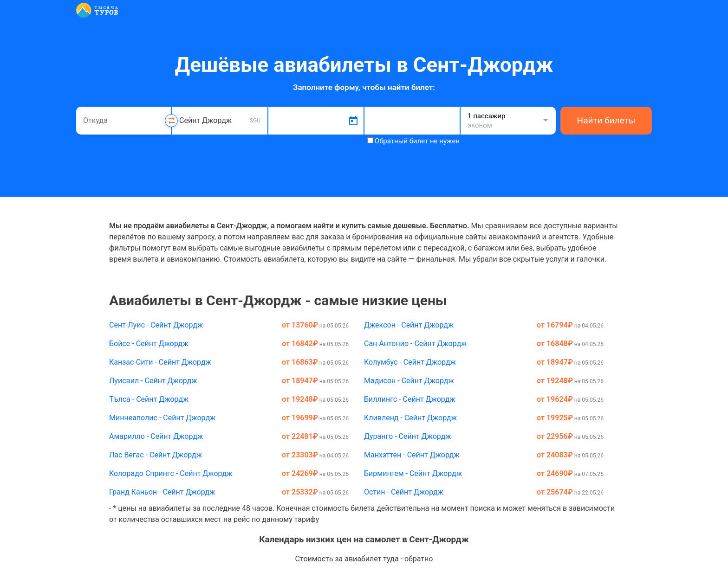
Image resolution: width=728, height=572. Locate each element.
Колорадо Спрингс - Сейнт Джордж (171, 473)
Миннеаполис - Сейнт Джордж (162, 418)
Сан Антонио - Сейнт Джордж (415, 344)
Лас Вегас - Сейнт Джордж (156, 455)
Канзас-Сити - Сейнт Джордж (160, 362)
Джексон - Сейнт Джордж (409, 325)
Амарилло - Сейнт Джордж (156, 436)
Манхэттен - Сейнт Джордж (412, 455)
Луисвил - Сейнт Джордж (153, 381)
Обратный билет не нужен (417, 141)
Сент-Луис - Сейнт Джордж (156, 325)
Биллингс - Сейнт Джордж (410, 399)
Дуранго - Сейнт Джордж (408, 436)
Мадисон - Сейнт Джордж (409, 381)
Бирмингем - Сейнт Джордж (413, 473)
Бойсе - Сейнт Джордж (149, 344)
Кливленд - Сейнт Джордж (410, 418)
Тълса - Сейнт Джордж (149, 399)
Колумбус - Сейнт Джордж (410, 362)
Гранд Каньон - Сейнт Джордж (162, 492)
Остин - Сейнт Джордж (404, 492)
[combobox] (124, 121)
